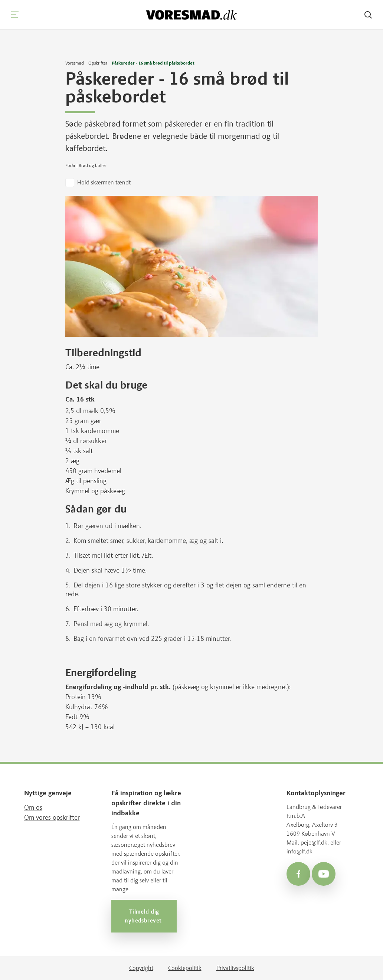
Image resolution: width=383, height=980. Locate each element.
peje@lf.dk (314, 843)
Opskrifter (98, 63)
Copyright (141, 968)
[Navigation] (15, 15)
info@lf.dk (299, 851)
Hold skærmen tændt (104, 182)
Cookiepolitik (185, 968)
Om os (33, 807)
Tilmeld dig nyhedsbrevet (144, 916)
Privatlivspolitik (235, 968)
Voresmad (75, 63)
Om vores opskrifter (52, 817)
